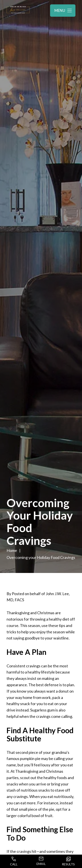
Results (68, 861)
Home (12, 550)
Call (14, 861)
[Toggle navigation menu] (63, 11)
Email (41, 861)
